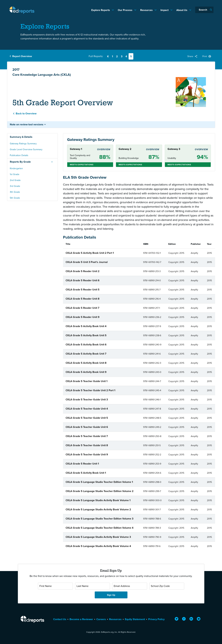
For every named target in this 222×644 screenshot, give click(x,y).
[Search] (204, 10)
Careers (101, 619)
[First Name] (55, 586)
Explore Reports (101, 10)
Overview (104, 149)
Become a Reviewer (81, 619)
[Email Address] (130, 586)
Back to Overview (26, 113)
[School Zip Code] (167, 586)
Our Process (125, 10)
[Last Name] (93, 586)
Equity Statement (135, 619)
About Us (182, 10)
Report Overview (22, 56)
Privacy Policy (156, 619)
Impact (165, 10)
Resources (147, 10)
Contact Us (60, 619)
